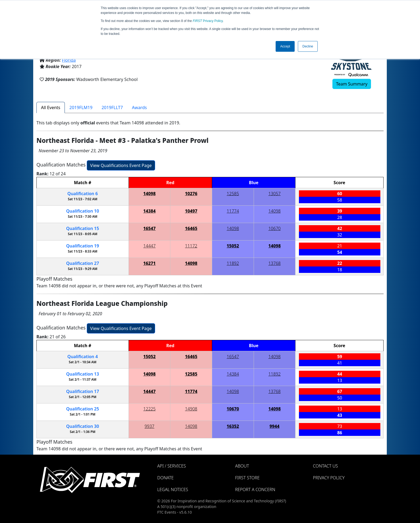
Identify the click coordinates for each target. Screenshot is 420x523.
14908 (191, 409)
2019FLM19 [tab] (81, 107)
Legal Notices (173, 489)
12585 (233, 194)
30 (83, 426)
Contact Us (325, 466)
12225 (149, 409)
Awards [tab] (140, 107)
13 (83, 374)
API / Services (172, 466)
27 (83, 263)
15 (83, 228)
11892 (233, 263)
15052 (233, 246)
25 (83, 409)
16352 (233, 426)
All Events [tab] (51, 107)
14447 (149, 246)
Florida (69, 60)
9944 (274, 426)
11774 (233, 211)
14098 (149, 194)
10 (83, 211)
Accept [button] (285, 46)
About (242, 466)
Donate (165, 478)
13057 (275, 194)
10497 (191, 211)
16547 (149, 228)
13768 (275, 263)
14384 (149, 211)
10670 (275, 228)
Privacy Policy (208, 21)
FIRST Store (247, 478)
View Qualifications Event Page (121, 165)
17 (83, 391)
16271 (149, 263)
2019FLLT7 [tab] (112, 107)
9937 (150, 426)
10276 (191, 194)
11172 (191, 246)
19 (83, 246)
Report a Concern (255, 489)
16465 (191, 228)
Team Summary (352, 84)
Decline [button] (308, 46)
